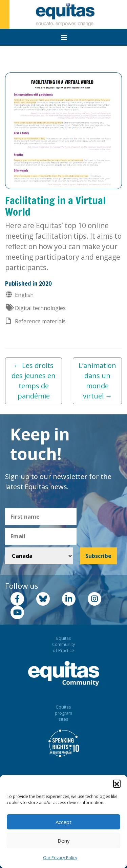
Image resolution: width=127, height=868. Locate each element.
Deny (64, 841)
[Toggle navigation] (64, 38)
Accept (63, 822)
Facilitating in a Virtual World (55, 206)
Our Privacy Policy (60, 858)
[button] (117, 783)
